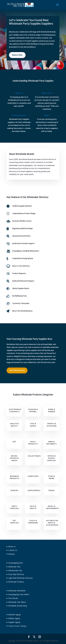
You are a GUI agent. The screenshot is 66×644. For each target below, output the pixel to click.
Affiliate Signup (14, 618)
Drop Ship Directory (16, 574)
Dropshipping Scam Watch (19, 594)
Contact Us (13, 550)
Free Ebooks (13, 598)
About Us (12, 546)
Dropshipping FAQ (15, 563)
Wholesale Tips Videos (17, 602)
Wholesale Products (16, 582)
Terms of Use (14, 626)
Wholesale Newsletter (17, 591)
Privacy (24, 626)
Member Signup (14, 615)
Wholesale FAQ (14, 567)
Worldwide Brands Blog (18, 606)
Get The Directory (17, 370)
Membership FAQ (15, 570)
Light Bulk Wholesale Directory (20, 578)
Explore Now (17, 55)
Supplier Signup (14, 622)
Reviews (12, 554)
